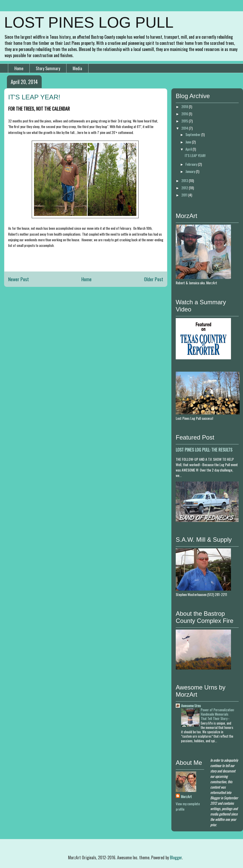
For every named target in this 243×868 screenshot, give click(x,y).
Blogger (176, 857)
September (193, 134)
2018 (185, 106)
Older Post (154, 279)
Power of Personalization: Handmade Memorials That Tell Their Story (218, 714)
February (192, 164)
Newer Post (19, 279)
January (191, 171)
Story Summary (48, 68)
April (189, 149)
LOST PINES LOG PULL (89, 22)
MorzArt (186, 796)
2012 (185, 188)
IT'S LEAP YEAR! (195, 155)
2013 (185, 180)
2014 (185, 128)
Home (19, 68)
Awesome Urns (191, 705)
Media (77, 68)
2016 (185, 114)
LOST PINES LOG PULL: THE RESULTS (204, 450)
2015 (185, 121)
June (189, 142)
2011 (185, 195)
